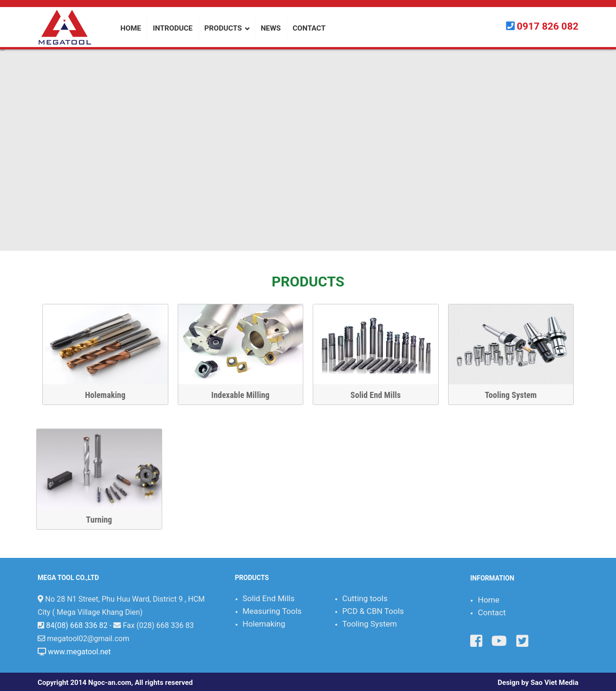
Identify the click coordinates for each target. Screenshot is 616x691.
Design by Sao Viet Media (538, 683)
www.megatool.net (79, 652)
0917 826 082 (548, 26)
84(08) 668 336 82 (77, 625)
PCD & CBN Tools (373, 611)
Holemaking (105, 395)
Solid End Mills (375, 395)
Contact (492, 612)
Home (489, 600)
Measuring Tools (272, 611)
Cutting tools (365, 598)
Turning (416, 520)
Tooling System (510, 395)
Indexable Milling (240, 395)
